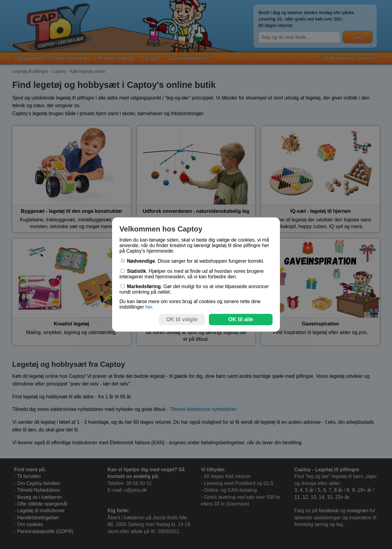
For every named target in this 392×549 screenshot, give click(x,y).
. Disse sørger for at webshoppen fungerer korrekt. (193, 261)
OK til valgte (182, 319)
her (149, 307)
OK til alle (241, 319)
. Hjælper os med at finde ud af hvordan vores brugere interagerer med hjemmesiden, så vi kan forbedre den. (192, 274)
